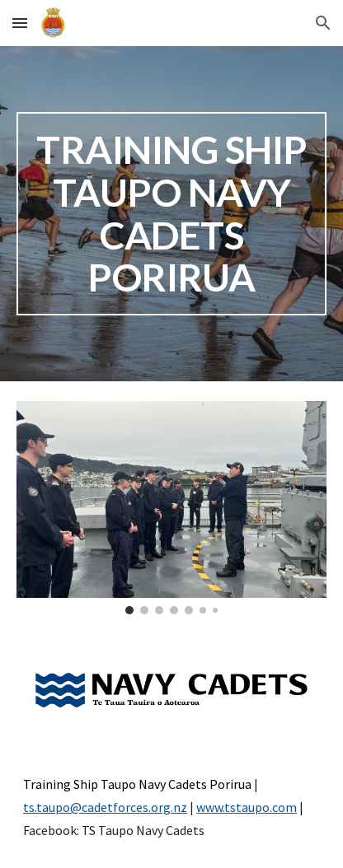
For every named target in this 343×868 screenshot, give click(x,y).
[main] (171, 214)
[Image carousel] (171, 508)
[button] (20, 23)
